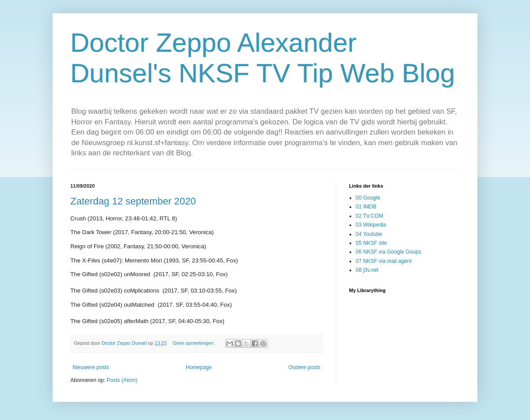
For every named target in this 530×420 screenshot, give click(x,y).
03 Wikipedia (371, 225)
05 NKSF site (371, 243)
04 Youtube (369, 234)
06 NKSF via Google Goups (388, 252)
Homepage (199, 367)
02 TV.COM (369, 216)
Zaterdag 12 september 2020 (133, 201)
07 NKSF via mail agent (384, 261)
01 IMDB (366, 207)
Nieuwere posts (91, 367)
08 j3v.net (367, 270)
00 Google (368, 198)
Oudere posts (304, 367)
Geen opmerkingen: (194, 343)
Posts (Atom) (122, 380)
